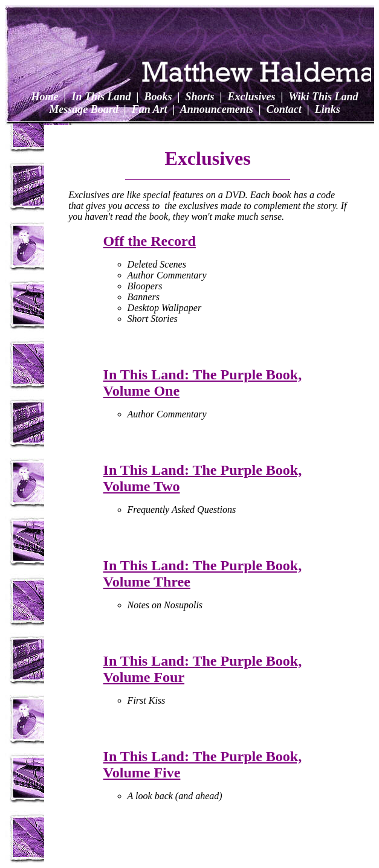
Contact (283, 109)
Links (326, 109)
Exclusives (250, 97)
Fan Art (148, 109)
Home (45, 97)
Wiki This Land (322, 97)
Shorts (199, 97)
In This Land (100, 97)
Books (157, 97)
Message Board (84, 109)
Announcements (215, 109)
